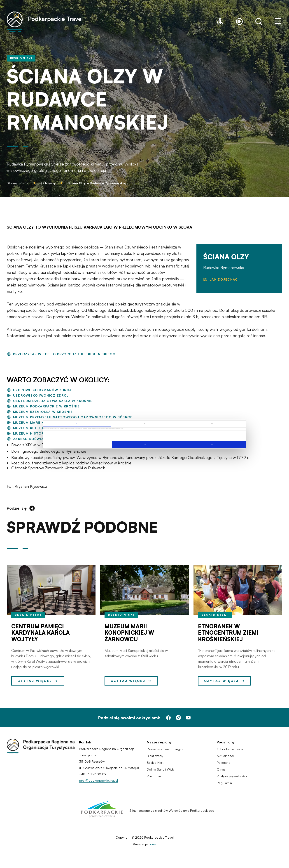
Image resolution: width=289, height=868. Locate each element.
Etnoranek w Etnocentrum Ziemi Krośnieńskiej (228, 633)
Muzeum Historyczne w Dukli (43, 433)
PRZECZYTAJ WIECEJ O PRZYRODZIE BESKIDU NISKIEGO (64, 354)
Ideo (153, 844)
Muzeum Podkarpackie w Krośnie (46, 406)
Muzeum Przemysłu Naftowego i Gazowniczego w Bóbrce (73, 417)
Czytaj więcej (38, 681)
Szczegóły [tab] (144, 424)
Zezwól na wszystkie (212, 445)
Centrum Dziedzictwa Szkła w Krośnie (53, 401)
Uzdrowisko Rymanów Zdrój (42, 390)
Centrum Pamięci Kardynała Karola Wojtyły (41, 633)
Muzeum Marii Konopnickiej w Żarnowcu (129, 633)
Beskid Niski (28, 615)
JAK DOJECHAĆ (224, 279)
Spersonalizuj (145, 444)
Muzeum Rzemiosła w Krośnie (43, 412)
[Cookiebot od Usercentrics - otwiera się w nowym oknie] (226, 420)
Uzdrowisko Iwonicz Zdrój (41, 395)
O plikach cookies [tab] (212, 424)
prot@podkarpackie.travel (98, 780)
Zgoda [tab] (77, 424)
